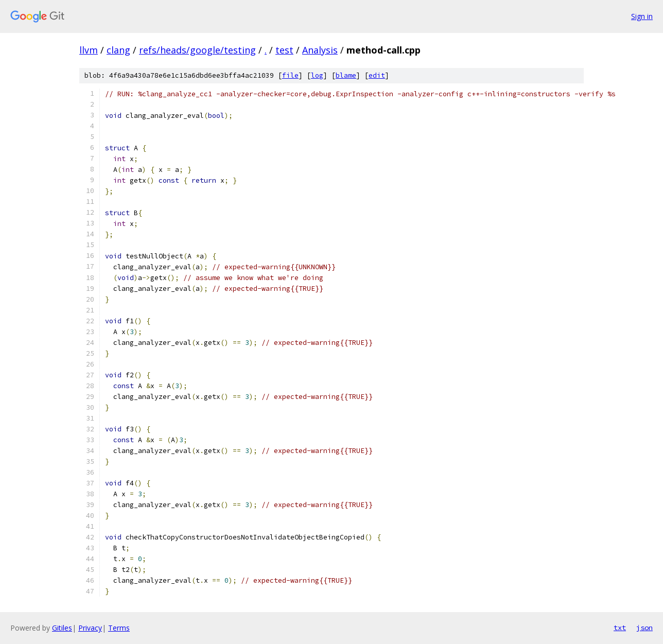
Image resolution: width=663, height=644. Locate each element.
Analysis (320, 50)
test (284, 50)
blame (346, 75)
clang (118, 50)
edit (377, 75)
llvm (89, 50)
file (290, 75)
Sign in (642, 16)
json (644, 628)
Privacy (90, 628)
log (317, 75)
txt (620, 628)
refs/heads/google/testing (197, 50)
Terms (119, 628)
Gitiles (62, 628)
